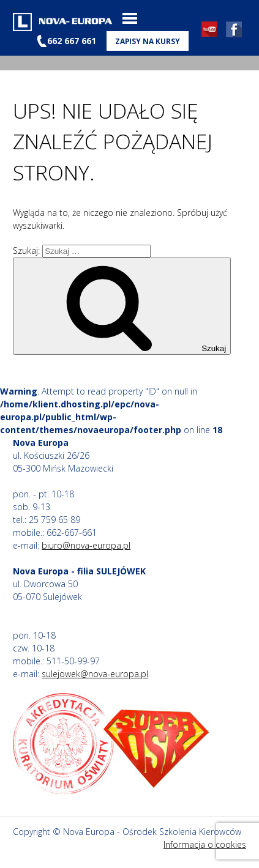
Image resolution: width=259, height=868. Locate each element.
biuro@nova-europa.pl (86, 545)
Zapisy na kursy (148, 41)
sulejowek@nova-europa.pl (95, 674)
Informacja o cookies (205, 844)
